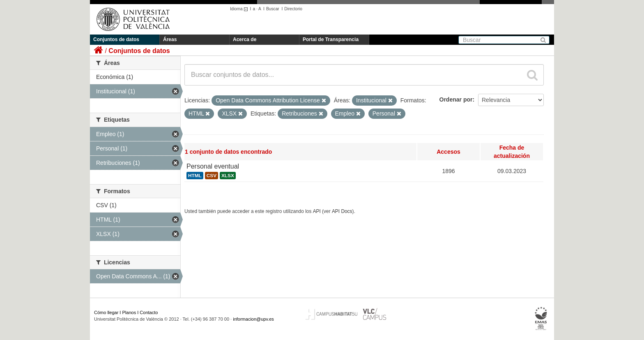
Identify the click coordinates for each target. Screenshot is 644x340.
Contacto (149, 312)
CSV (212, 176)
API (317, 211)
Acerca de (245, 39)
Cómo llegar (106, 312)
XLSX (228, 176)
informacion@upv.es (253, 319)
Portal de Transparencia (331, 39)
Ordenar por (456, 99)
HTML (195, 176)
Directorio (293, 9)
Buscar (273, 9)
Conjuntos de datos (116, 39)
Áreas (170, 39)
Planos (129, 312)
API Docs (342, 211)
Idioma (240, 9)
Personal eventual (213, 166)
